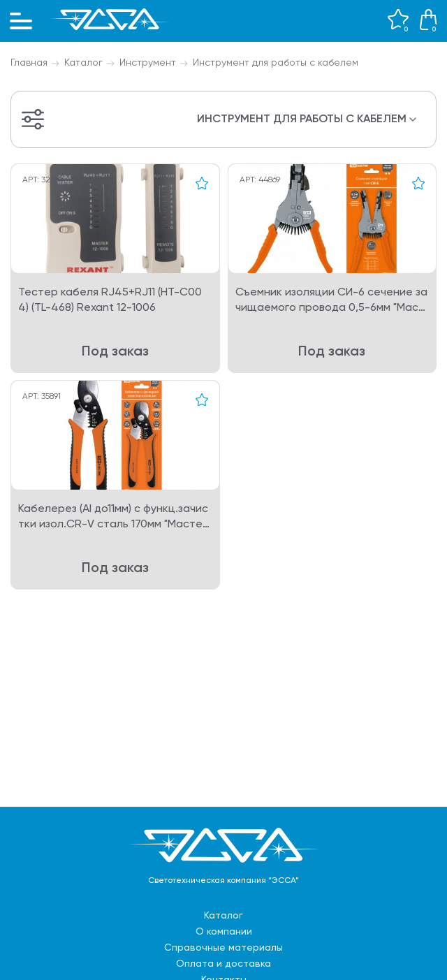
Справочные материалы (223, 948)
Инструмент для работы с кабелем (276, 63)
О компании (224, 932)
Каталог (83, 63)
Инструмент (148, 63)
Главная (29, 63)
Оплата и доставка (223, 964)
